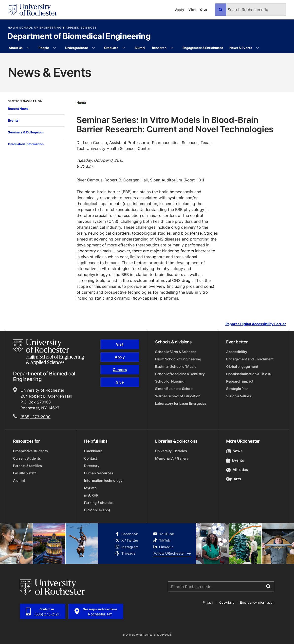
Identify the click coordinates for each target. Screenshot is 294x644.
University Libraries (171, 451)
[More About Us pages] (28, 48)
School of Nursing (170, 381)
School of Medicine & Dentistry (180, 374)
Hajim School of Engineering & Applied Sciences (52, 28)
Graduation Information (26, 144)
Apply (180, 10)
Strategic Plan (237, 389)
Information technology (103, 480)
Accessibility (237, 352)
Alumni (140, 48)
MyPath (90, 488)
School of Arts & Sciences (176, 352)
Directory (92, 466)
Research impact (240, 381)
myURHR (91, 495)
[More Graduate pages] (124, 48)
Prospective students (30, 451)
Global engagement (242, 366)
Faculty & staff (24, 473)
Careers (120, 370)
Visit (192, 10)
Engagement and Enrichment (250, 359)
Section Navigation (25, 101)
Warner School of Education (178, 396)
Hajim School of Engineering (178, 359)
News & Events (241, 48)
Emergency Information (257, 602)
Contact (91, 458)
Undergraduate (77, 48)
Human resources (99, 473)
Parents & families (28, 466)
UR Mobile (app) (97, 510)
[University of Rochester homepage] (33, 10)
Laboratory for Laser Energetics (181, 403)
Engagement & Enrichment (203, 48)
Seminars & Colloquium (26, 132)
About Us (16, 48)
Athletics (237, 470)
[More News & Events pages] (258, 48)
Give (204, 10)
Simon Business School (174, 389)
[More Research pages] (172, 48)
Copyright (227, 602)
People (44, 48)
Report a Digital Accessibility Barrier (256, 324)
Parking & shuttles (99, 503)
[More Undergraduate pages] (94, 48)
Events (13, 120)
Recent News (18, 109)
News (234, 451)
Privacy (208, 602)
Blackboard (93, 451)
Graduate (111, 48)
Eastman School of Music (176, 366)
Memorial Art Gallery (172, 458)
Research (159, 48)
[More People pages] (55, 48)
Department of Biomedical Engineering (79, 36)
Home (81, 103)
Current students (27, 458)
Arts (233, 479)
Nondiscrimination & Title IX (249, 374)
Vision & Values (239, 396)
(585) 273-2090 (36, 417)
